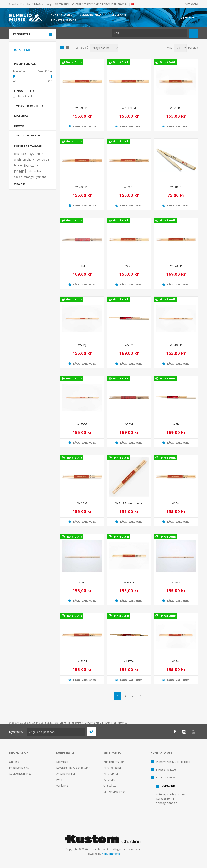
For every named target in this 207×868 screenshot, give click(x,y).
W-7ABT (129, 187)
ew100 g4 (43, 159)
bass (24, 154)
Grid (62, 48)
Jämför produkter (114, 791)
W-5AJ (176, 503)
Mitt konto (191, 4)
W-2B (129, 266)
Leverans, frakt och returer (73, 768)
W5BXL (129, 424)
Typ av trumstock (29, 106)
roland (38, 171)
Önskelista (110, 786)
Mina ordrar (111, 774)
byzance (36, 154)
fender (18, 165)
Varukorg (109, 780)
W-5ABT (82, 661)
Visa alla (20, 184)
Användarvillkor (66, 774)
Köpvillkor (62, 762)
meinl (20, 171)
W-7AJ (176, 661)
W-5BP (82, 582)
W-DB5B (176, 187)
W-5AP (176, 582)
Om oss (14, 762)
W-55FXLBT (129, 108)
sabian (18, 177)
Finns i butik (24, 91)
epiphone (29, 159)
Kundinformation (114, 762)
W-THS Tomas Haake (129, 503)
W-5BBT (82, 424)
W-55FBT (176, 108)
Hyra (59, 780)
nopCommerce (111, 854)
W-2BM (82, 503)
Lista (68, 48)
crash (17, 159)
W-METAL (129, 661)
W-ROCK (129, 582)
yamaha (41, 177)
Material (21, 116)
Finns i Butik (74, 62)
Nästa (140, 696)
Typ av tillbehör (27, 135)
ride (30, 171)
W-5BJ (82, 345)
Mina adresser (112, 768)
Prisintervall (25, 64)
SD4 (82, 266)
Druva (19, 126)
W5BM (129, 345)
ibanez (29, 165)
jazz (38, 165)
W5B (176, 424)
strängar (29, 177)
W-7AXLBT (82, 187)
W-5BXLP (176, 345)
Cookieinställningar (21, 774)
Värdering (62, 786)
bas (16, 154)
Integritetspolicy (19, 768)
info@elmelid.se (91, 4)
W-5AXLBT (82, 108)
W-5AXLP (176, 266)
